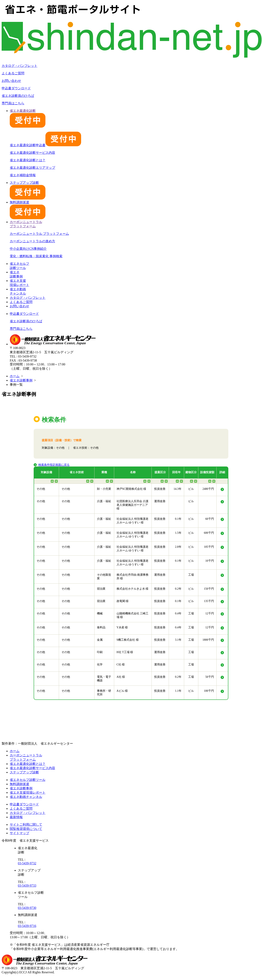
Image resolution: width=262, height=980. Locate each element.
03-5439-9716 (27, 926)
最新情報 (16, 817)
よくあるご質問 (13, 73)
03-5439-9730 (27, 908)
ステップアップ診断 (24, 772)
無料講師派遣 (19, 784)
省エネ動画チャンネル (26, 797)
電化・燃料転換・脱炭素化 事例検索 (36, 256)
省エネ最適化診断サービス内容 (32, 153)
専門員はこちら (13, 103)
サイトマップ (19, 833)
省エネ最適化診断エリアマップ (32, 168)
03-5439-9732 (27, 863)
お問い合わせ (11, 81)
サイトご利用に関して (26, 825)
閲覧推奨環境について (26, 829)
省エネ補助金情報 (23, 175)
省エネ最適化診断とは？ (28, 160)
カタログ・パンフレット (19, 66)
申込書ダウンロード (16, 88)
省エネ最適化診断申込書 (45, 145)
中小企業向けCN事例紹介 (28, 249)
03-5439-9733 (27, 886)
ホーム (15, 376)
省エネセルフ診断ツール (28, 780)
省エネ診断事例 (21, 380)
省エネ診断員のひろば (18, 96)
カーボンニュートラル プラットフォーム (39, 234)
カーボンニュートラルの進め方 (32, 241)
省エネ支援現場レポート (28, 793)
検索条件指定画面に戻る (54, 465)
